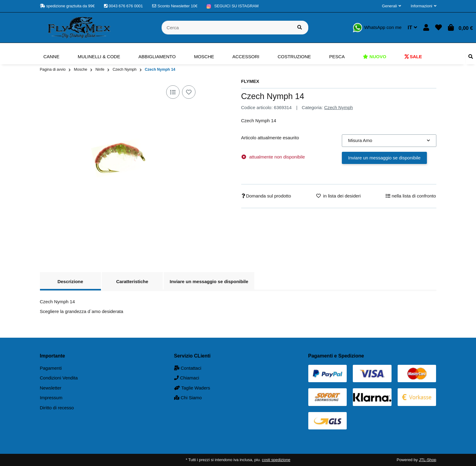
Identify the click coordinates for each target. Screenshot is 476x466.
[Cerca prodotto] (300, 28)
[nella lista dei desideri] (189, 92)
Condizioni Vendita (59, 378)
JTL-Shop (428, 460)
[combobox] (389, 141)
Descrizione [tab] (70, 281)
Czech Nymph (338, 107)
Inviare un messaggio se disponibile (385, 158)
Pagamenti (51, 368)
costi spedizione (276, 460)
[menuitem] (51, 57)
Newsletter (51, 388)
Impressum (51, 398)
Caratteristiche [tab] (132, 281)
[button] (392, 6)
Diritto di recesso (57, 408)
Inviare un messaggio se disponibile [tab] (209, 281)
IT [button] (412, 28)
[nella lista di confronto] (173, 92)
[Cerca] (226, 28)
